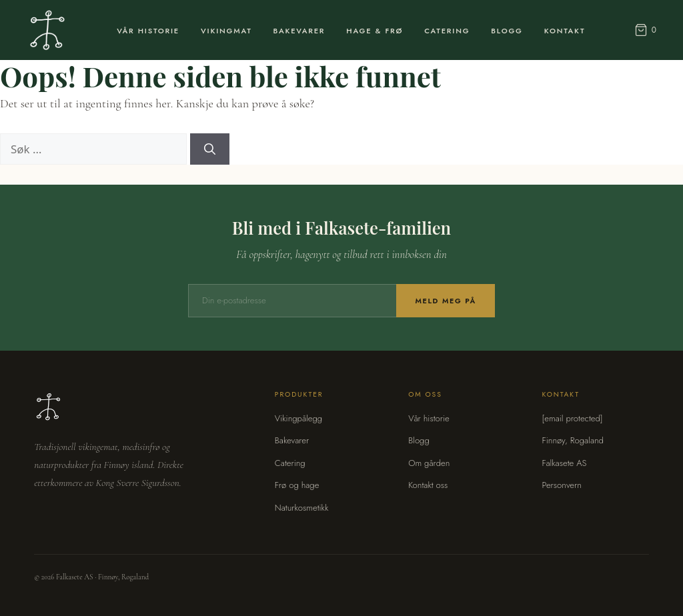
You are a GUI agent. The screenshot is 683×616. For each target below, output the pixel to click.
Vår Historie (148, 31)
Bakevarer (299, 31)
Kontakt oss (428, 485)
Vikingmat (226, 31)
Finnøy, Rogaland (572, 440)
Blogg (507, 31)
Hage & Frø (375, 31)
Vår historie (429, 418)
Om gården (429, 463)
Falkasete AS (564, 463)
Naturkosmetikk (302, 508)
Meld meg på (446, 301)
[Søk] (210, 149)
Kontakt (565, 31)
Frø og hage (297, 485)
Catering (447, 31)
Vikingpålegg (298, 418)
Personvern (561, 485)
